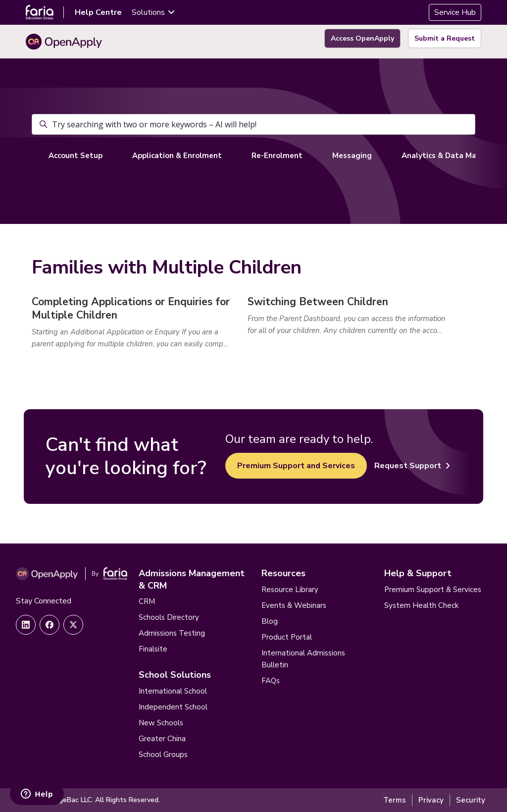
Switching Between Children (318, 302)
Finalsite (153, 649)
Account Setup (76, 156)
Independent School (173, 707)
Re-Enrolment (277, 156)
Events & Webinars (294, 605)
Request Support (412, 466)
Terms (395, 800)
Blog (270, 621)
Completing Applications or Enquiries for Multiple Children (131, 308)
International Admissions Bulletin (303, 659)
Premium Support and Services (296, 466)
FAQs (271, 681)
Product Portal (287, 637)
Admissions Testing (172, 633)
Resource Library (290, 590)
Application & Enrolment (177, 156)
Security (471, 800)
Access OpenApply (362, 38)
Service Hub (455, 12)
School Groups (163, 755)
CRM (147, 601)
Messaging (352, 156)
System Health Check (421, 605)
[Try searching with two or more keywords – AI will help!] (253, 124)
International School (173, 691)
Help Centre (98, 12)
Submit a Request (445, 38)
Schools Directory (169, 617)
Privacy (431, 800)
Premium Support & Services (433, 590)
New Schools (161, 723)
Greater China (162, 739)
